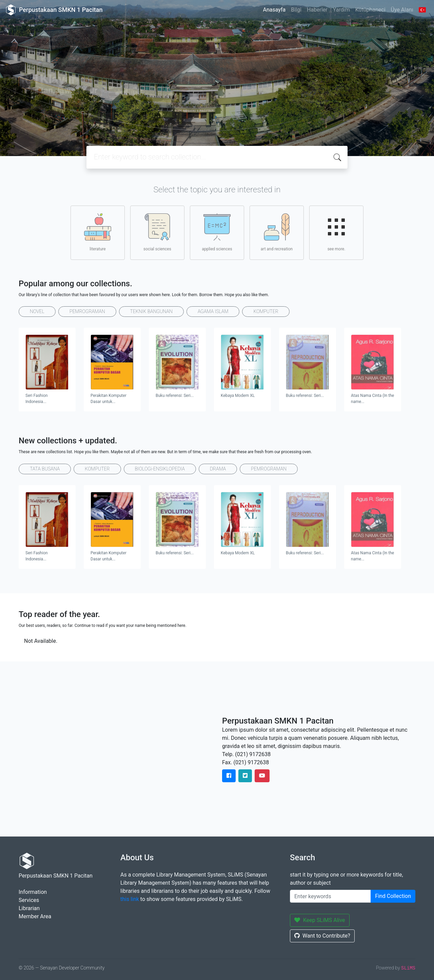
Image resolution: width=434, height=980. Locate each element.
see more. (336, 232)
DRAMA (218, 469)
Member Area (35, 916)
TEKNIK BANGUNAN (151, 311)
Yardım (341, 10)
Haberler (317, 10)
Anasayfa (274, 10)
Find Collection (393, 896)
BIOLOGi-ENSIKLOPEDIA (160, 469)
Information (33, 892)
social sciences (157, 232)
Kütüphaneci (370, 10)
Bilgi (296, 10)
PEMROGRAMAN (87, 311)
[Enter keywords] (330, 896)
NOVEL (37, 311)
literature (98, 232)
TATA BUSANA (45, 469)
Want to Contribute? (322, 936)
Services (29, 900)
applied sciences (217, 232)
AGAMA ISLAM (213, 311)
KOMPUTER (266, 311)
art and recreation (277, 232)
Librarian (29, 908)
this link (130, 899)
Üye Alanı (402, 10)
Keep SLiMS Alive (320, 920)
